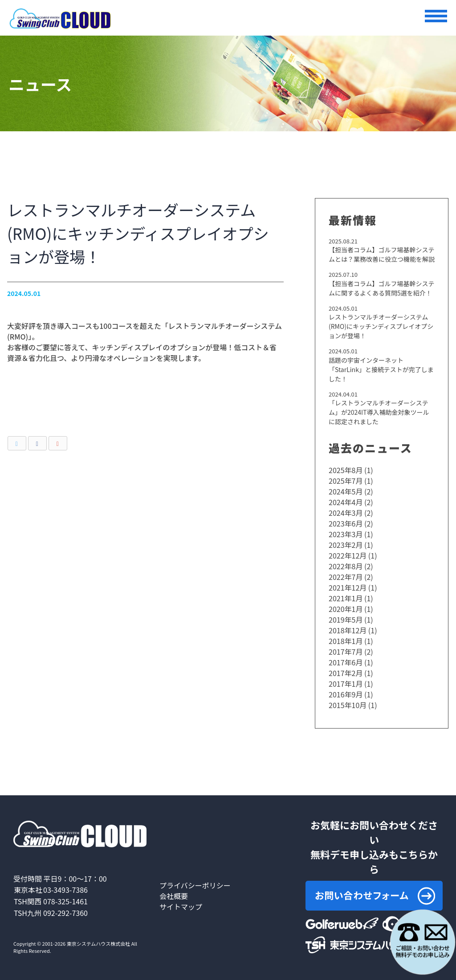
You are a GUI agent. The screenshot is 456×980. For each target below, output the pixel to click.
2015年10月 (348, 705)
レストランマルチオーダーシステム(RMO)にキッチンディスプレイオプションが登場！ (381, 326)
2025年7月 (346, 481)
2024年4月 (346, 502)
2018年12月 (348, 630)
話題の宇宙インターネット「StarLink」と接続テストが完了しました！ (381, 369)
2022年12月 (348, 555)
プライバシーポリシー (195, 885)
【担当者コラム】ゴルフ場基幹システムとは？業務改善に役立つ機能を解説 (382, 254)
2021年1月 (346, 598)
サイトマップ (181, 907)
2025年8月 (346, 470)
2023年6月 (346, 523)
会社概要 (174, 896)
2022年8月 (346, 566)
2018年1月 (346, 641)
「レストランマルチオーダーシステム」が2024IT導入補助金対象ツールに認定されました (379, 412)
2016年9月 (346, 694)
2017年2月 (346, 673)
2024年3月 (346, 513)
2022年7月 (346, 577)
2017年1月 (346, 684)
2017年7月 (346, 652)
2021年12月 (348, 587)
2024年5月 (346, 491)
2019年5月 (346, 620)
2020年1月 (346, 609)
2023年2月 (346, 545)
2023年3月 (346, 534)
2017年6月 (346, 662)
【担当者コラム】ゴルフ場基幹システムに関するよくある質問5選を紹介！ (382, 288)
